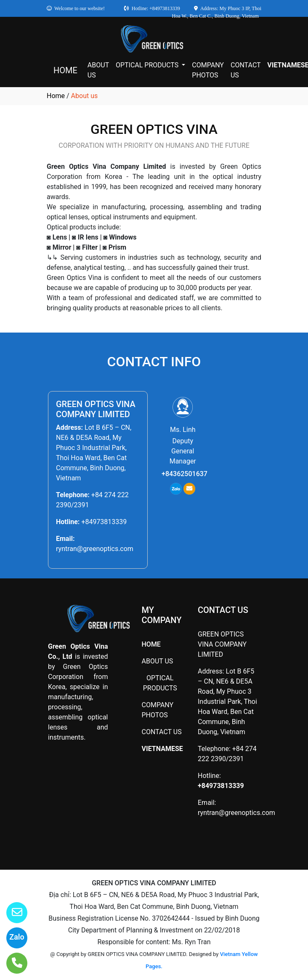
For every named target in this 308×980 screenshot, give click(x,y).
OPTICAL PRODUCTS (148, 65)
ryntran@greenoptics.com (95, 549)
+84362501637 (185, 474)
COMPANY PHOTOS (208, 70)
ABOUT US (98, 70)
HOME (65, 70)
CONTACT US (246, 70)
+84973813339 (104, 522)
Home (56, 96)
